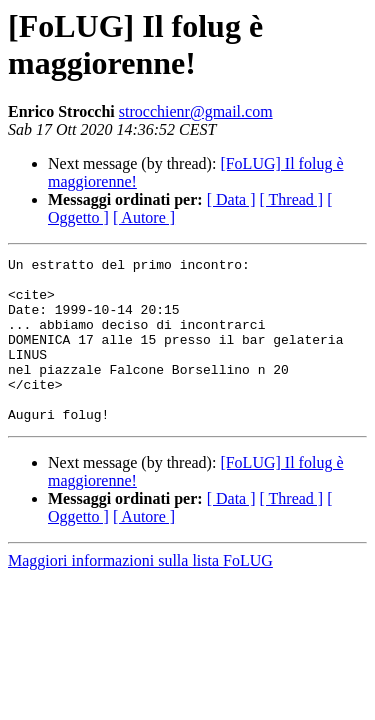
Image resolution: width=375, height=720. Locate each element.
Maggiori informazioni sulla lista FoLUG (140, 593)
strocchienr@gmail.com (196, 111)
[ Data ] (231, 199)
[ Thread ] (292, 199)
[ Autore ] (144, 217)
